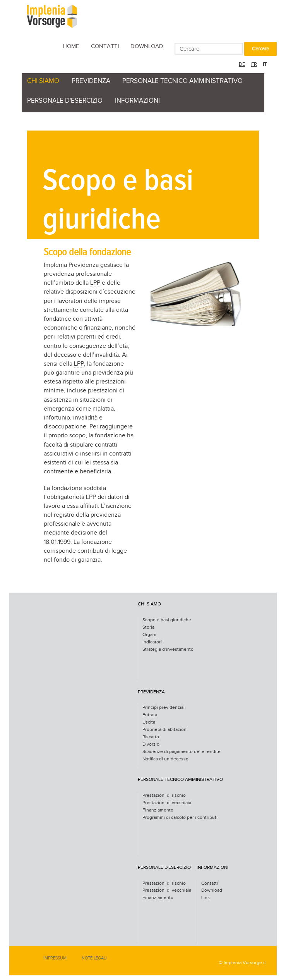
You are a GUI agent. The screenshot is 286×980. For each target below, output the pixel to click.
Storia (148, 627)
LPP (95, 283)
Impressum (55, 958)
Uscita (149, 722)
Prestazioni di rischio (164, 795)
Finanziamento (158, 810)
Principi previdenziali (164, 707)
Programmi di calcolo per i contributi (180, 818)
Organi (149, 635)
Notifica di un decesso (165, 759)
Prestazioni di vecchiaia (167, 803)
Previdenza (91, 81)
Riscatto (151, 737)
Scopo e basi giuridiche (167, 620)
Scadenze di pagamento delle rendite (182, 752)
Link (206, 898)
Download (147, 46)
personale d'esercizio (65, 101)
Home (71, 46)
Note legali (94, 958)
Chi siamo (43, 81)
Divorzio (151, 744)
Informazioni (137, 101)
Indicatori (152, 642)
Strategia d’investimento (168, 649)
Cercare (260, 49)
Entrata (150, 715)
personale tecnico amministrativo (182, 81)
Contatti (105, 46)
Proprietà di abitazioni (165, 730)
